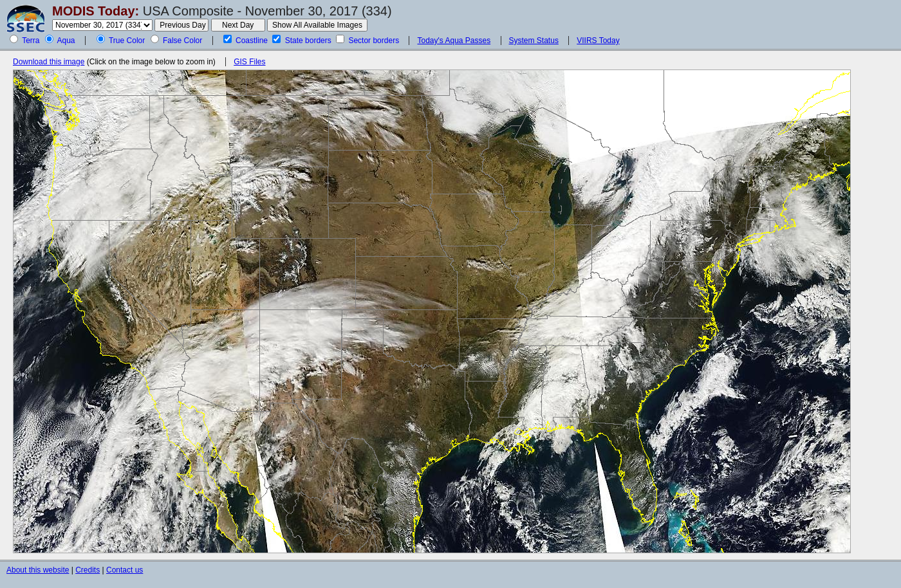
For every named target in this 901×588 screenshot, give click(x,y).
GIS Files (249, 62)
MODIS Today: (96, 11)
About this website (38, 570)
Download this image (49, 62)
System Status (534, 41)
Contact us (125, 570)
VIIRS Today (598, 41)
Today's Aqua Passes (454, 41)
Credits (88, 570)
